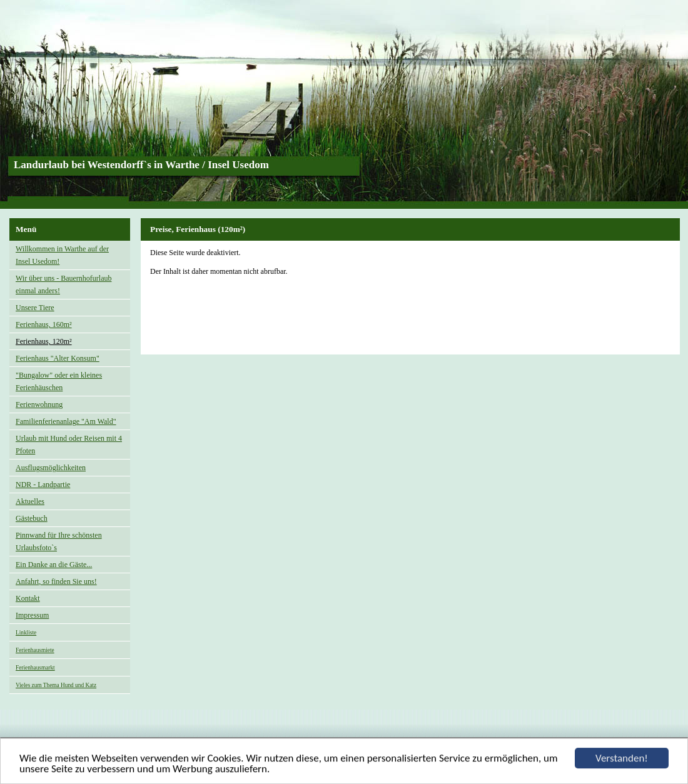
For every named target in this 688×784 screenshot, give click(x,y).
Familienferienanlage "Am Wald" (66, 421)
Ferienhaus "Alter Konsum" (58, 358)
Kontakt (28, 598)
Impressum (32, 615)
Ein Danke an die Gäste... (54, 565)
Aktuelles (30, 501)
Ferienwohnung (39, 405)
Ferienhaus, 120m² (44, 341)
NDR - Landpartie (43, 485)
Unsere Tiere (35, 308)
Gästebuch (32, 518)
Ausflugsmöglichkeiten (51, 468)
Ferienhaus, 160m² (44, 324)
